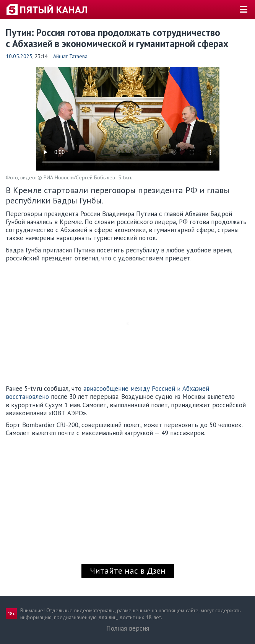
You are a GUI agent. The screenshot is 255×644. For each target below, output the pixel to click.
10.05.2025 (19, 56)
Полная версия (128, 628)
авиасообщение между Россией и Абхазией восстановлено (107, 393)
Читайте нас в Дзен (128, 571)
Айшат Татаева (70, 56)
